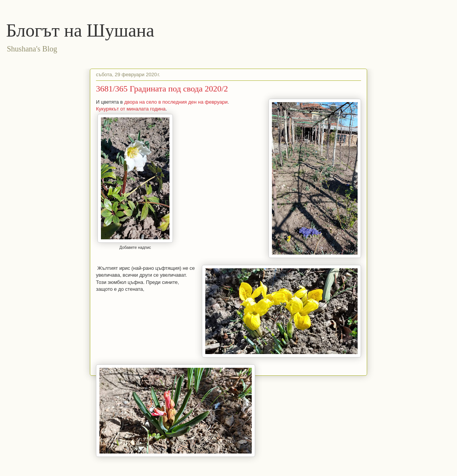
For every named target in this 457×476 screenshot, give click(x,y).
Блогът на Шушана (80, 30)
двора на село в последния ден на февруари (176, 102)
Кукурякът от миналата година (131, 109)
